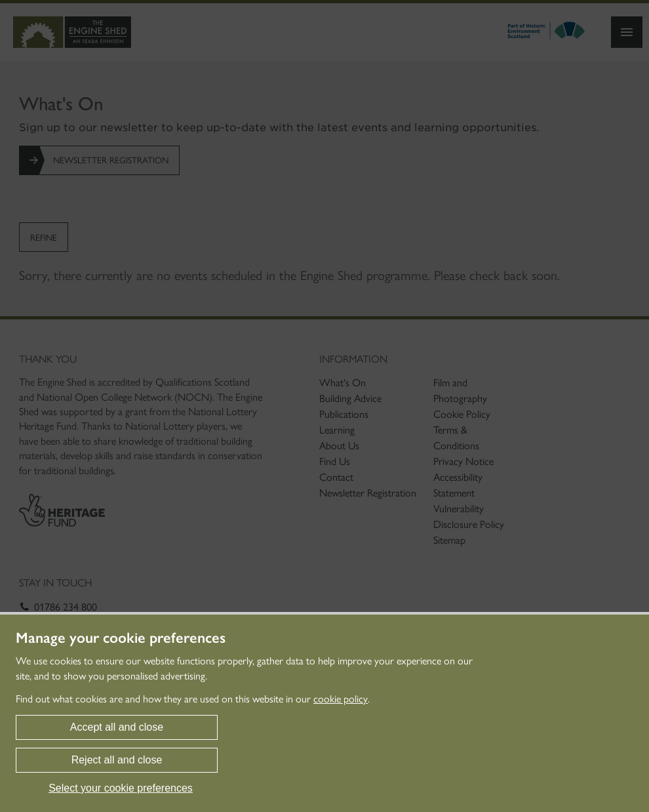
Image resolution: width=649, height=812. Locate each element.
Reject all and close (117, 760)
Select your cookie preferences (121, 788)
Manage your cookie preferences (121, 638)
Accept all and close (117, 727)
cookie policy (341, 699)
